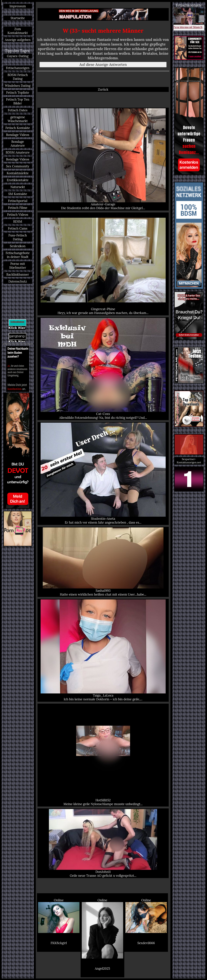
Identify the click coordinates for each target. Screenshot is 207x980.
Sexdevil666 (146, 943)
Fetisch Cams (18, 228)
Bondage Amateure (18, 144)
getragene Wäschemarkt (18, 119)
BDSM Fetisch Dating (18, 77)
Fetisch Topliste (18, 93)
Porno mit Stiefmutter (18, 266)
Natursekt (18, 187)
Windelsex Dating (18, 86)
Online (59, 916)
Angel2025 (102, 968)
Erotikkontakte (18, 180)
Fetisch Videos (18, 215)
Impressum (18, 6)
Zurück (103, 89)
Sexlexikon (18, 246)
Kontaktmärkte (18, 173)
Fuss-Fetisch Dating (18, 237)
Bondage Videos (18, 135)
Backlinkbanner (18, 274)
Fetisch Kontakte (18, 128)
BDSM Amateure (18, 152)
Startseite (18, 18)
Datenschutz (18, 281)
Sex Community (18, 166)
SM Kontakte (18, 194)
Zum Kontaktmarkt (18, 31)
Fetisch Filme (18, 208)
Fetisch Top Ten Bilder (18, 101)
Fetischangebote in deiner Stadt (18, 255)
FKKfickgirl (59, 943)
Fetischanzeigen (18, 68)
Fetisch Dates (18, 110)
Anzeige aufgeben (18, 40)
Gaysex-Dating (18, 56)
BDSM (18, 221)
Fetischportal (18, 201)
